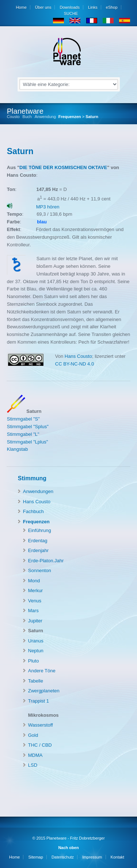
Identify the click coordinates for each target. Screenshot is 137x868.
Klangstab (18, 449)
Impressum (92, 857)
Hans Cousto (78, 356)
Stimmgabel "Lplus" (28, 442)
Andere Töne (42, 671)
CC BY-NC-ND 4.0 (75, 364)
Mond (34, 581)
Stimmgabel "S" (23, 419)
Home (21, 7)
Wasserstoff (41, 725)
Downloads (70, 7)
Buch (27, 117)
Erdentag (38, 541)
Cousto (13, 117)
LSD (33, 765)
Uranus (36, 641)
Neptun (36, 651)
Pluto (34, 661)
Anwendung (45, 117)
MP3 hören (48, 207)
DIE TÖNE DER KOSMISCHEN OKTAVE (63, 167)
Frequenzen (70, 117)
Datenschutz (63, 857)
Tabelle (36, 681)
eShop (112, 7)
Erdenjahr (38, 550)
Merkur (35, 591)
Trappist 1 (39, 701)
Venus (35, 601)
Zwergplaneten (44, 691)
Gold (33, 735)
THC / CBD (40, 745)
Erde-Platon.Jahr (46, 561)
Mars (33, 611)
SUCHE (71, 13)
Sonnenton (40, 570)
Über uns (43, 7)
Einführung (40, 530)
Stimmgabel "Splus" (28, 427)
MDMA (35, 755)
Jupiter (35, 621)
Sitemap (35, 857)
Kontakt (117, 857)
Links (93, 7)
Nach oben (68, 848)
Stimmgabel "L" (23, 434)
